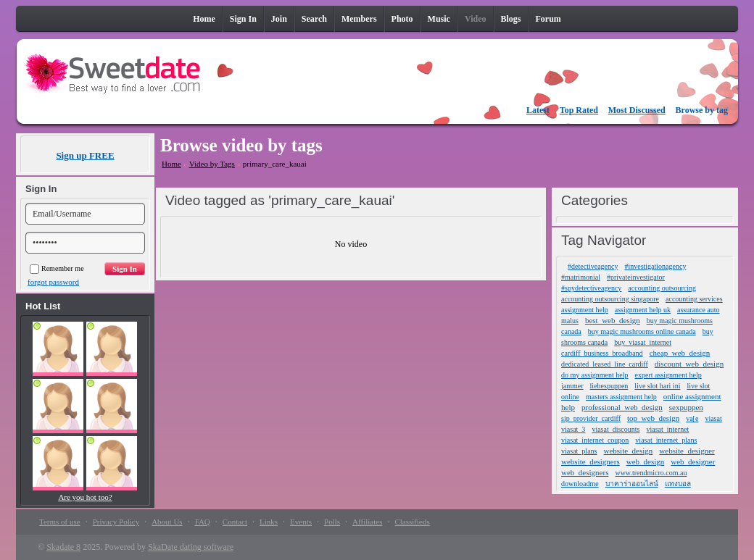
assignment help (585, 310)
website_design (628, 451)
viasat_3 (573, 429)
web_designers (585, 472)
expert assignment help (668, 375)
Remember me (57, 268)
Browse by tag (702, 110)
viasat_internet (667, 429)
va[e (692, 418)
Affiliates (367, 522)
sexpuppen (686, 407)
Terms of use (60, 522)
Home (171, 164)
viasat (713, 418)
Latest (538, 110)
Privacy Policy (116, 522)
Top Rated (579, 110)
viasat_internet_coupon (595, 440)
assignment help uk (643, 310)
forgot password (53, 282)
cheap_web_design (680, 353)
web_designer (693, 461)
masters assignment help (621, 397)
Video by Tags (212, 164)
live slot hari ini (657, 386)
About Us (167, 522)
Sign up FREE (85, 155)
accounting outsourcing (662, 288)
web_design (646, 461)
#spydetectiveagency (591, 288)
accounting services (694, 299)
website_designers (591, 461)
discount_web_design (689, 364)
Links (269, 522)
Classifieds (412, 522)
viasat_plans (579, 451)
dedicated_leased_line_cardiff (605, 364)
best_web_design (613, 320)
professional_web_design (622, 407)
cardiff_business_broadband (602, 353)
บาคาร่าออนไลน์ (632, 484)
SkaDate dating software (191, 547)
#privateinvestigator (636, 277)
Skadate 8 (63, 547)
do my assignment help (595, 375)
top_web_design (653, 418)
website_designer (687, 451)
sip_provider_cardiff (591, 418)
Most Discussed (637, 110)
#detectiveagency (593, 266)
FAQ (203, 522)
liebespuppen (609, 386)
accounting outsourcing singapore (610, 299)
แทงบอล (678, 484)
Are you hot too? (85, 497)
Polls (332, 522)
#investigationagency (655, 266)
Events (301, 522)
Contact (235, 522)
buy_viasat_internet (643, 342)
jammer (572, 386)
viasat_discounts (616, 429)
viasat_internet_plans (666, 440)
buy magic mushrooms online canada (642, 331)
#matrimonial (581, 277)
